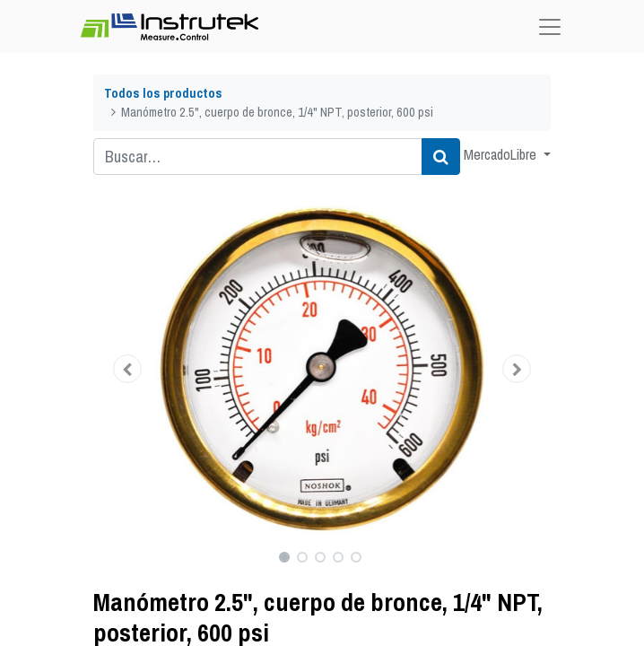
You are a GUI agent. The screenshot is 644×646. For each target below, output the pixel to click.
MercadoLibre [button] (502, 154)
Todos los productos (163, 93)
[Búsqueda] (441, 157)
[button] (128, 369)
